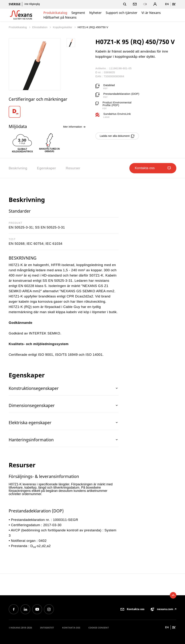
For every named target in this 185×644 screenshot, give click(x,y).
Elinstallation (40, 27)
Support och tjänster (121, 13)
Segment (78, 13)
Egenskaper (47, 168)
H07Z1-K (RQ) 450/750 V (93, 27)
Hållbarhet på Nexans (60, 17)
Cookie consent (99, 628)
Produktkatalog (55, 13)
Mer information (74, 127)
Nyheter (95, 13)
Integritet (47, 628)
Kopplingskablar (63, 27)
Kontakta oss (71, 628)
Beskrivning (18, 168)
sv (174, 4)
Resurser (73, 168)
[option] (17, 112)
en (167, 4)
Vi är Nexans (151, 13)
